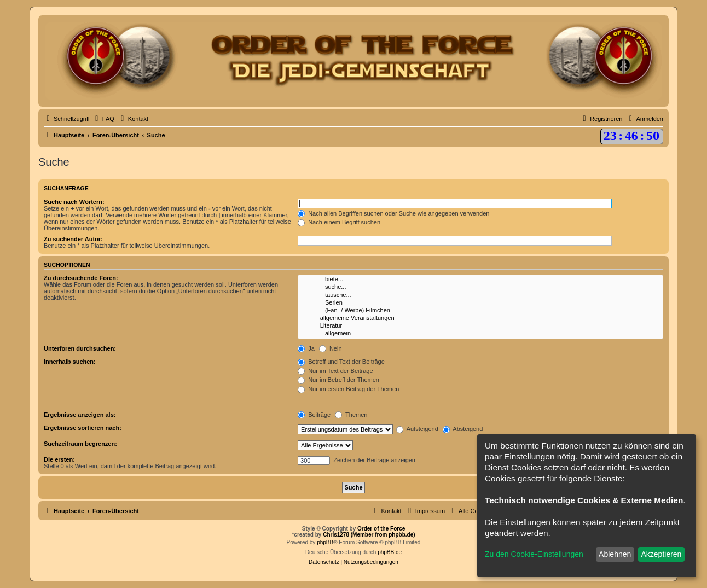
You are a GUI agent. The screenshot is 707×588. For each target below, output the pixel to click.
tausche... (480, 295)
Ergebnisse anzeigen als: (80, 415)
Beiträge (314, 415)
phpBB (325, 542)
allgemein (480, 334)
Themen (351, 415)
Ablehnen (615, 554)
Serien (480, 303)
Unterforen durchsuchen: (80, 348)
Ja (306, 348)
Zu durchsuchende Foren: (81, 278)
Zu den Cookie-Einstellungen (534, 554)
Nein (331, 348)
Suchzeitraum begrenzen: (80, 444)
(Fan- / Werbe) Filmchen (480, 311)
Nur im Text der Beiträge (335, 371)
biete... (480, 280)
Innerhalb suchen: (70, 362)
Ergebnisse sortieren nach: (83, 428)
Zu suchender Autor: (73, 239)
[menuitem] (103, 119)
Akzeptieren (661, 554)
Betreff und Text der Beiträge (341, 362)
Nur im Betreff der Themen (338, 380)
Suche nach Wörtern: (74, 202)
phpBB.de (390, 552)
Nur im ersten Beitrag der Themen (348, 389)
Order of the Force (381, 529)
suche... (480, 287)
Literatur (480, 326)
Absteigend (463, 429)
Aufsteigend (417, 429)
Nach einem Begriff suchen (339, 222)
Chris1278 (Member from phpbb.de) (369, 535)
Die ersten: (59, 459)
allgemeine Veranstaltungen (480, 318)
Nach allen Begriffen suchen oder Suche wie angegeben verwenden (393, 213)
